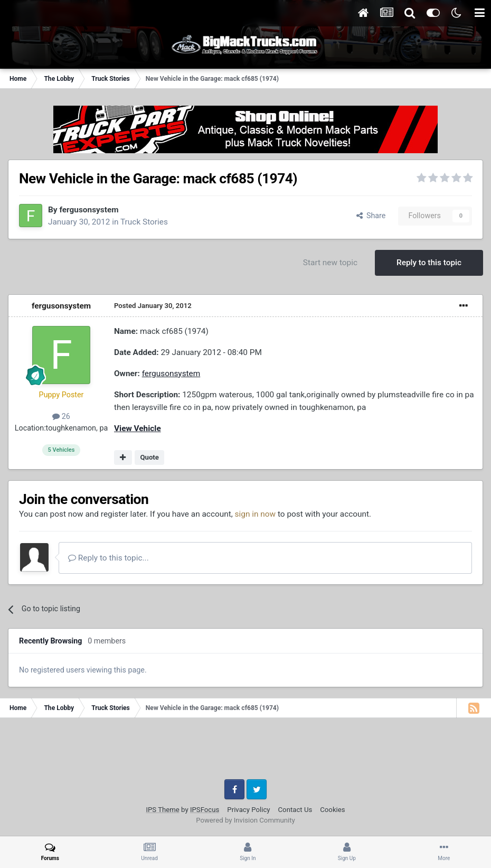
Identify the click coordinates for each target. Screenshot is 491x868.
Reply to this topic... (108, 558)
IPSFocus (205, 810)
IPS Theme (162, 810)
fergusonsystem (89, 210)
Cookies (332, 810)
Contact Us (295, 810)
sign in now (256, 514)
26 (61, 416)
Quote (149, 457)
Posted (153, 306)
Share (371, 216)
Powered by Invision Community (245, 820)
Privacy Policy (248, 810)
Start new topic (330, 263)
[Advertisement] (245, 752)
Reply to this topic (429, 263)
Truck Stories (144, 222)
